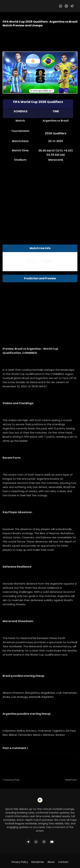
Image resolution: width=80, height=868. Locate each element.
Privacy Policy (20, 862)
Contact (63, 862)
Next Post (71, 780)
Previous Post (12, 780)
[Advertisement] (40, 197)
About (51, 862)
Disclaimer (38, 862)
